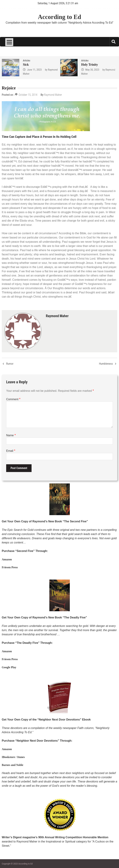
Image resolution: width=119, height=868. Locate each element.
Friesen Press (10, 567)
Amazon (7, 559)
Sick (26, 65)
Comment (13, 399)
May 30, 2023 (92, 70)
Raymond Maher (53, 95)
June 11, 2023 (34, 70)
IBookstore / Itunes (13, 757)
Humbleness (106, 364)
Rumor (10, 364)
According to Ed (59, 17)
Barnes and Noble (13, 765)
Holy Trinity (90, 65)
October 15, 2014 (28, 95)
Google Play (9, 667)
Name (11, 435)
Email (11, 451)
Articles (27, 61)
